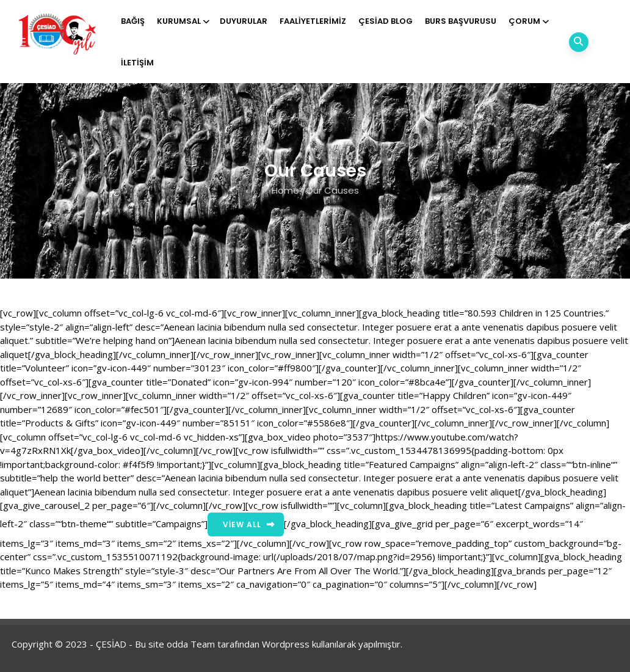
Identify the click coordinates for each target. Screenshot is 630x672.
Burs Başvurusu (461, 21)
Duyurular (244, 21)
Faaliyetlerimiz (313, 21)
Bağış (133, 21)
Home (285, 190)
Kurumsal (182, 21)
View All (242, 524)
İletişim (137, 63)
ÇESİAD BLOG (386, 21)
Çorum (528, 21)
